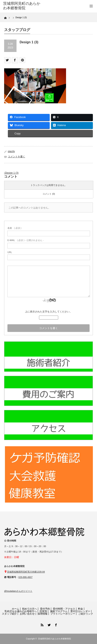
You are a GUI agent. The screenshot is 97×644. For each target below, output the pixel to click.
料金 (80, 609)
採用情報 (43, 614)
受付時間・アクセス (64, 609)
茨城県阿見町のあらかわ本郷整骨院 (54, 639)
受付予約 (45, 609)
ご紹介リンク (86, 614)
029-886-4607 (25, 577)
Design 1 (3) (12, 173)
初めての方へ (30, 609)
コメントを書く (17, 157)
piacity (11, 151)
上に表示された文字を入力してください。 (48, 312)
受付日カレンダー (80, 611)
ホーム (15, 609)
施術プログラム (59, 611)
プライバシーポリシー (63, 614)
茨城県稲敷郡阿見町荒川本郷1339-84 (26, 572)
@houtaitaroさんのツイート (18, 591)
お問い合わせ (27, 614)
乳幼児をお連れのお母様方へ (21, 611)
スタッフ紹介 (9, 614)
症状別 (43, 611)
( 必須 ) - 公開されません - (26, 240)
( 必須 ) (14, 228)
